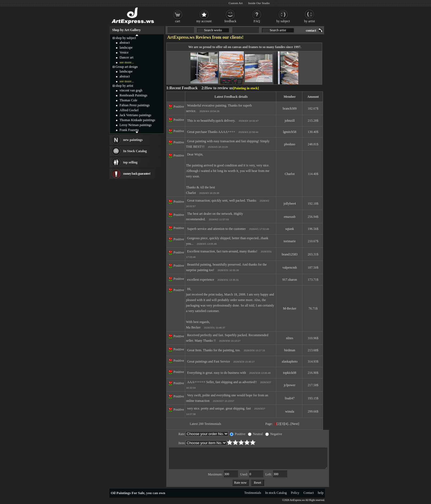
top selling (130, 162)
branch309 (290, 108)
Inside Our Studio (259, 3)
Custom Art (236, 3)
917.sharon (290, 280)
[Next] (295, 424)
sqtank (290, 229)
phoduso (290, 144)
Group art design (127, 67)
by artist (310, 21)
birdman (290, 350)
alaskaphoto (290, 361)
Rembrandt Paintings (133, 95)
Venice (124, 52)
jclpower (290, 385)
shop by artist (124, 86)
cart (178, 21)
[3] (282, 424)
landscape (126, 48)
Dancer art (126, 57)
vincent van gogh (131, 90)
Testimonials (253, 493)
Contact (309, 493)
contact (311, 30)
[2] (278, 424)
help (321, 493)
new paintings (133, 140)
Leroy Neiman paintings (136, 125)
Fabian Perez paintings (135, 105)
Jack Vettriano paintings (135, 115)
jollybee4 (290, 204)
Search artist (278, 30)
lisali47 (290, 398)
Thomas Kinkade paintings (137, 120)
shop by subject (126, 38)
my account (204, 21)
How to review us (219, 88)
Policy (295, 493)
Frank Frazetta (129, 130)
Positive (238, 434)
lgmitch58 (290, 132)
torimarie (290, 241)
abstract (125, 43)
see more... (127, 62)
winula (290, 411)
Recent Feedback (184, 88)
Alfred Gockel (129, 110)
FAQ (257, 21)
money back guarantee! (137, 174)
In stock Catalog (276, 493)
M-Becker (290, 308)
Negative (274, 434)
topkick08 (290, 373)
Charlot (290, 174)
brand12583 (290, 254)
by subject (283, 21)
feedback (230, 21)
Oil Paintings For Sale (128, 493)
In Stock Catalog (135, 151)
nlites (290, 338)
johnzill (290, 121)
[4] (286, 424)
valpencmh (290, 268)
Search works (213, 30)
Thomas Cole (128, 100)
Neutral (255, 434)
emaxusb (290, 217)
